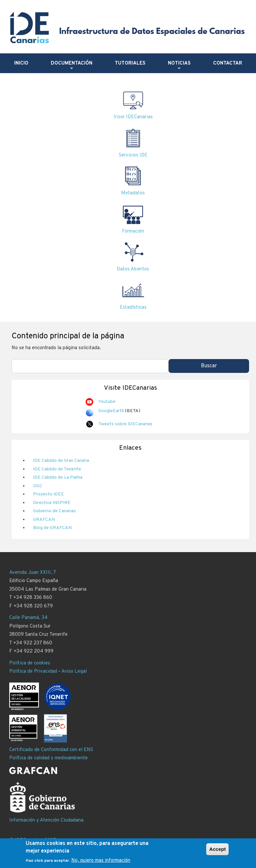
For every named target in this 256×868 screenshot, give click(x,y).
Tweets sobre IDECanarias (125, 424)
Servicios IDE (133, 155)
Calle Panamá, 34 (28, 618)
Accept (217, 849)
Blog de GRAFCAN (52, 528)
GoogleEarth (111, 411)
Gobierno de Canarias (54, 511)
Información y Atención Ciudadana (46, 820)
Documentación (72, 66)
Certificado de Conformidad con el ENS (51, 750)
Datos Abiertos (133, 269)
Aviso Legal (74, 672)
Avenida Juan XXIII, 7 (33, 573)
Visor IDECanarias (133, 117)
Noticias (179, 66)
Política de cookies (30, 663)
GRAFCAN (44, 520)
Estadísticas (133, 308)
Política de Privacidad (33, 672)
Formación (133, 231)
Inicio (21, 63)
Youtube (107, 402)
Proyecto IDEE (48, 494)
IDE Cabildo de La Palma (58, 477)
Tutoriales (130, 63)
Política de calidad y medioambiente (48, 758)
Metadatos (133, 193)
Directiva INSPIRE (52, 503)
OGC (38, 486)
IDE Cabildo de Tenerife (57, 469)
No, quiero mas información (101, 861)
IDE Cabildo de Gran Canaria (61, 461)
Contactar (228, 63)
